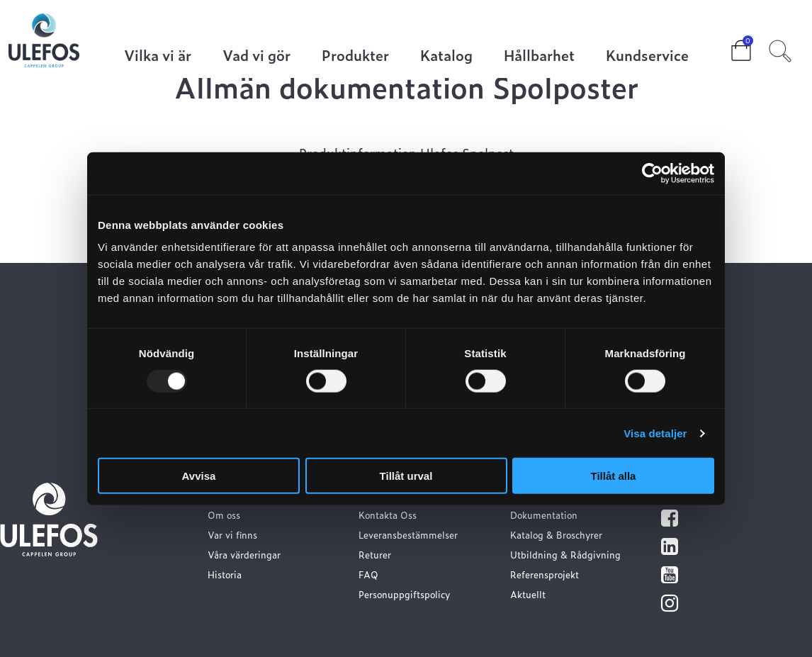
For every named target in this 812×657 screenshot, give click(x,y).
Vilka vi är (158, 56)
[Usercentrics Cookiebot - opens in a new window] (652, 173)
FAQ (368, 574)
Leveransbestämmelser (408, 535)
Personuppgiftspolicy (404, 594)
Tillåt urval (406, 476)
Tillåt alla (614, 476)
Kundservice (647, 56)
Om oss (224, 515)
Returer (375, 555)
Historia (225, 574)
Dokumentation (544, 515)
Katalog (446, 56)
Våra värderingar (244, 555)
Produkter (355, 56)
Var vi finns (232, 535)
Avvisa (199, 476)
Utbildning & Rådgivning (565, 555)
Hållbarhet (539, 56)
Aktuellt (528, 594)
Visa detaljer (655, 433)
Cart (730, 46)
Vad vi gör (256, 56)
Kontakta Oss (388, 515)
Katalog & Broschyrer (556, 535)
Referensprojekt (545, 574)
